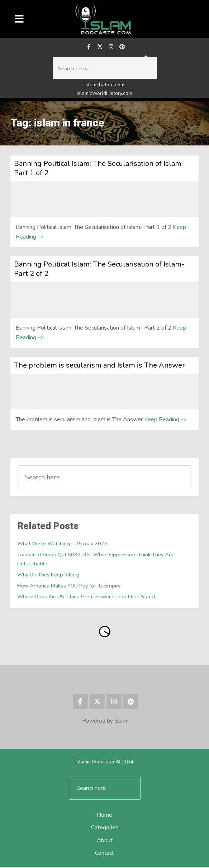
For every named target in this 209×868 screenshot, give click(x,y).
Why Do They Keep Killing (48, 576)
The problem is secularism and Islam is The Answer (99, 366)
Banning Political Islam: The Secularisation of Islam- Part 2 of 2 (99, 270)
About (105, 841)
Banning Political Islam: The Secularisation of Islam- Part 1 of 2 (99, 169)
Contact (104, 854)
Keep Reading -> (165, 421)
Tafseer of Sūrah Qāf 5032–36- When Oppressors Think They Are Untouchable (96, 560)
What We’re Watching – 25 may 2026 (63, 545)
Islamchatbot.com (104, 86)
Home (104, 816)
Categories (105, 829)
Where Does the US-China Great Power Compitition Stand (87, 598)
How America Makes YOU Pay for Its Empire (69, 587)
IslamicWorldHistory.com (104, 94)
